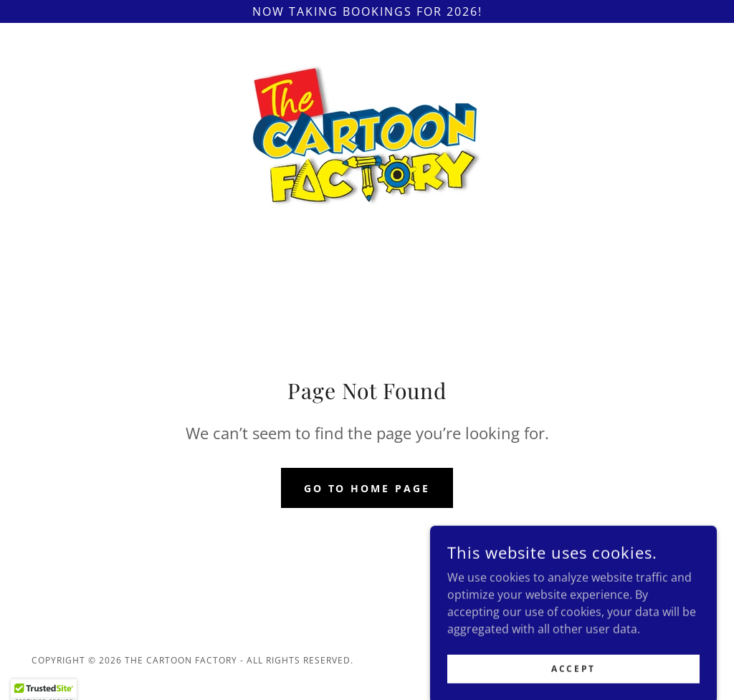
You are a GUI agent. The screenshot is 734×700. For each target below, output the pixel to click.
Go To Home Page (367, 488)
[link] (367, 133)
